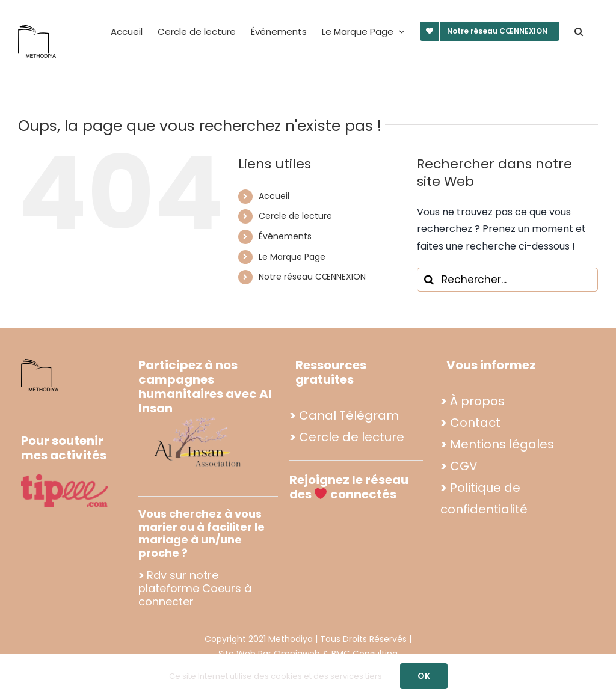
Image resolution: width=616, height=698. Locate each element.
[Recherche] (429, 280)
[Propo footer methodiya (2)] (199, 417)
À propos (477, 401)
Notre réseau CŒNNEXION (312, 277)
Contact (475, 423)
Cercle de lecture (295, 216)
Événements (285, 236)
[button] (579, 31)
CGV (464, 466)
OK (424, 676)
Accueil (274, 196)
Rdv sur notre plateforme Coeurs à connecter (195, 588)
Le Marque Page (292, 257)
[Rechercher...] (507, 280)
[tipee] (64, 479)
